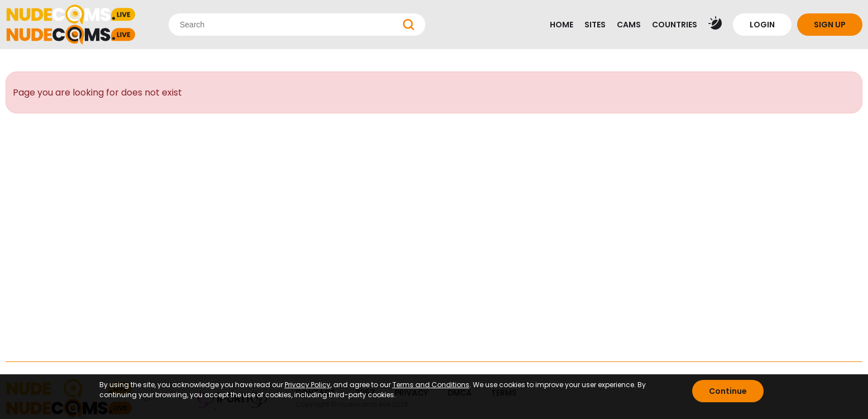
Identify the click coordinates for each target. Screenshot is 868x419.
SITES (595, 25)
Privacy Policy (308, 385)
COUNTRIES (675, 25)
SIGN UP (830, 25)
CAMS (629, 25)
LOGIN (762, 25)
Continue (728, 391)
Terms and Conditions (431, 385)
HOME (562, 25)
